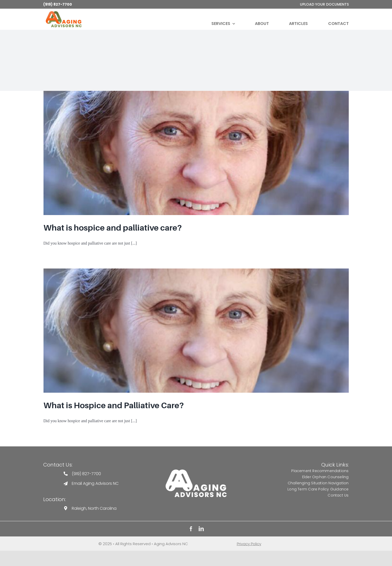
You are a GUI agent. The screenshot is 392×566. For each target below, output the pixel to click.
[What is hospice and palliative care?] (196, 153)
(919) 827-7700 (58, 4)
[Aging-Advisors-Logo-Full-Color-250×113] (64, 13)
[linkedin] (201, 529)
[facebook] (191, 529)
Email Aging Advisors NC (95, 483)
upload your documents (324, 4)
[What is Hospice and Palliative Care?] (196, 331)
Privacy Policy (249, 544)
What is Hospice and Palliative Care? (114, 405)
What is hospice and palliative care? (113, 228)
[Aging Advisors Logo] (196, 471)
